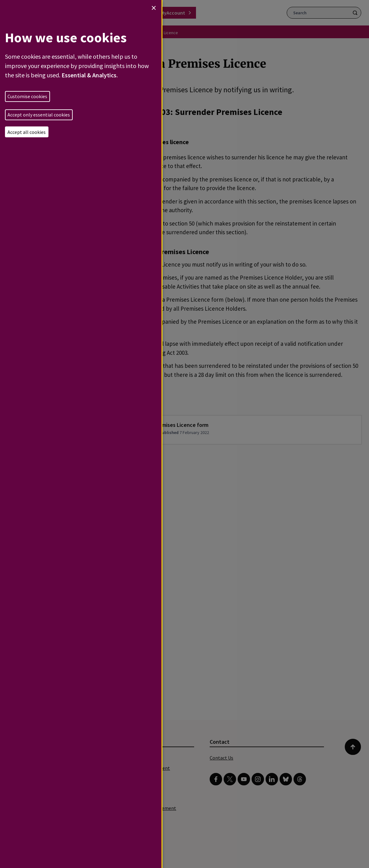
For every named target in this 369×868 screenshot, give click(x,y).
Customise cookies (27, 96)
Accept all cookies (27, 132)
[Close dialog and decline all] (154, 8)
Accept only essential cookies (39, 115)
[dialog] (81, 434)
